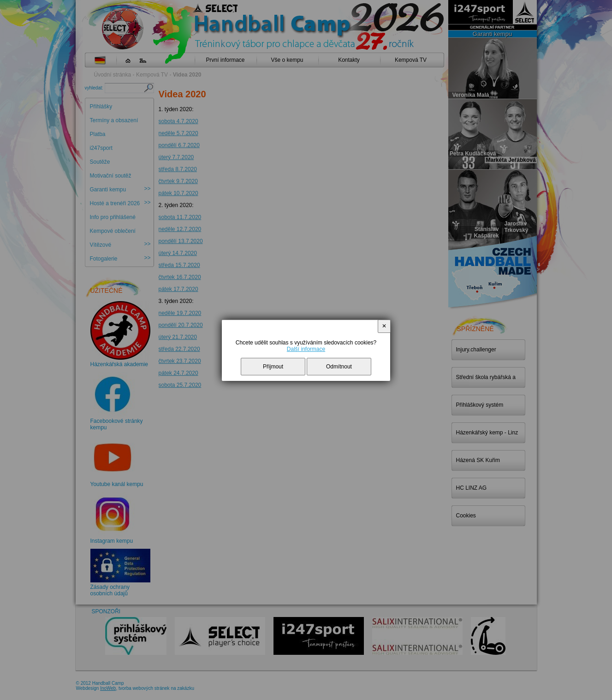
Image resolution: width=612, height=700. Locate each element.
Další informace (306, 349)
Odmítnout (339, 367)
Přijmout (273, 367)
